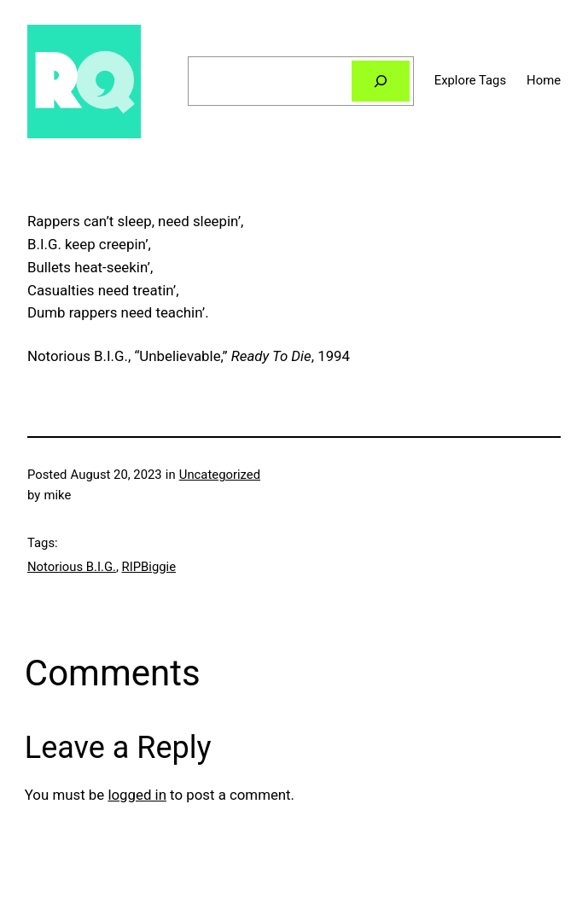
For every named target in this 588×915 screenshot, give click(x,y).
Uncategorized (220, 475)
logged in (137, 795)
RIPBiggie (149, 567)
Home (544, 80)
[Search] (381, 81)
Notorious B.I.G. (72, 567)
